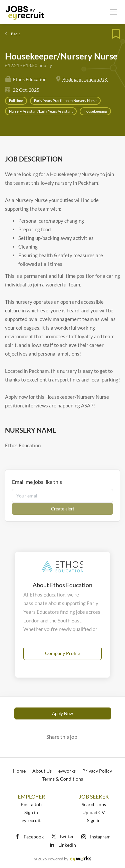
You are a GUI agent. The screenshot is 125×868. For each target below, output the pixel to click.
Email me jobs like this (37, 482)
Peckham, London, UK (85, 79)
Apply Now (62, 713)
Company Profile (62, 653)
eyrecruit (31, 820)
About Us (42, 771)
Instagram (100, 837)
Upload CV (94, 812)
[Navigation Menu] (113, 12)
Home (19, 771)
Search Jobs (94, 804)
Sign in (31, 812)
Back (15, 34)
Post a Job (31, 804)
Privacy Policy (97, 771)
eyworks (67, 771)
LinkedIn (67, 845)
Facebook (34, 837)
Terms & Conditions (62, 779)
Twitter (62, 836)
